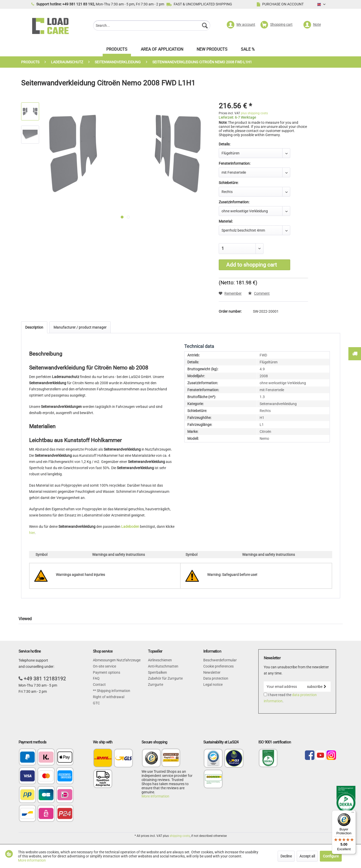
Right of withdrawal (109, 697)
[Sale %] (248, 51)
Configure (331, 856)
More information (155, 796)
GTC (96, 703)
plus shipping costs (254, 113)
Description (34, 327)
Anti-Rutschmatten (163, 666)
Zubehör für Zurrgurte (165, 678)
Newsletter (212, 672)
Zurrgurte (156, 685)
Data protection (216, 678)
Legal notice (213, 685)
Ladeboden (130, 527)
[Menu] (353, 813)
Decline (286, 856)
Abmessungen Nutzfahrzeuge (117, 660)
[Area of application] (162, 51)
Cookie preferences (218, 666)
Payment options (107, 672)
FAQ (96, 678)
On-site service (104, 666)
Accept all (307, 856)
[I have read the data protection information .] (265, 694)
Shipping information (113, 691)
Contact (99, 685)
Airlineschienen (160, 660)
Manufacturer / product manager (80, 327)
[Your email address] (283, 687)
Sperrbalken (157, 672)
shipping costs (180, 836)
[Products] (117, 51)
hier (32, 533)
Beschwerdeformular (220, 660)
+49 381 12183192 (45, 679)
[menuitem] (152, 26)
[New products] (212, 51)
